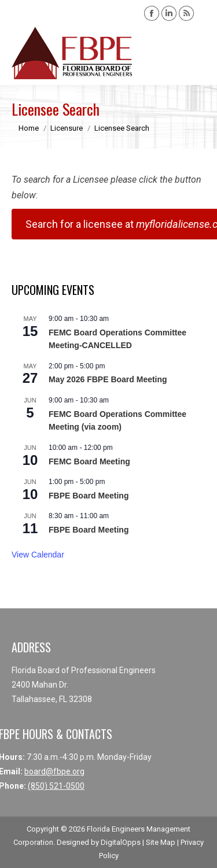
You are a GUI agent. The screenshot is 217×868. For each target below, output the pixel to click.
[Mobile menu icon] (198, 53)
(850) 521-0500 (56, 786)
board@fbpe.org (54, 771)
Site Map (161, 842)
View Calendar (38, 555)
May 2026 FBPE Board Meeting (108, 379)
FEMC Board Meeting (89, 461)
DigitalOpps (121, 842)
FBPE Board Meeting (89, 496)
